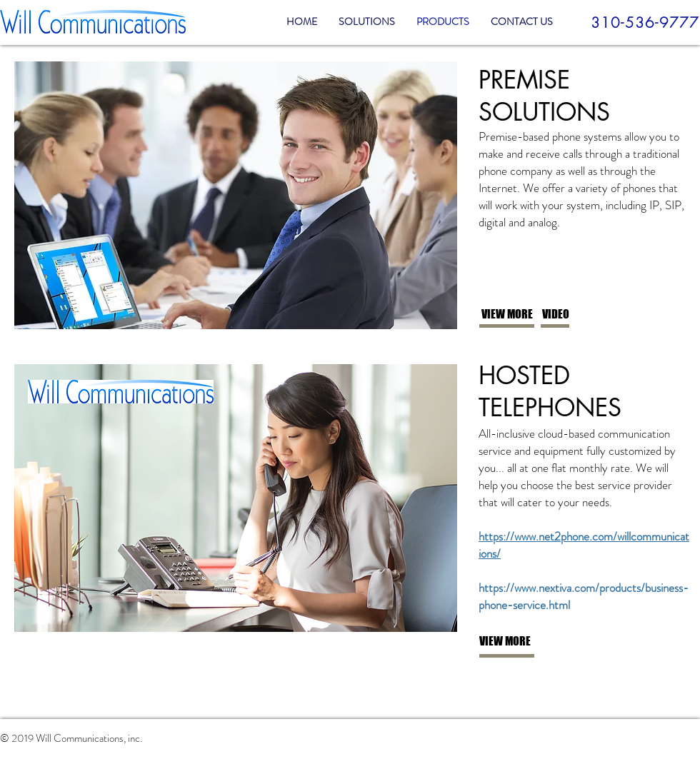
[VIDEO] (589, 315)
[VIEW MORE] (529, 315)
